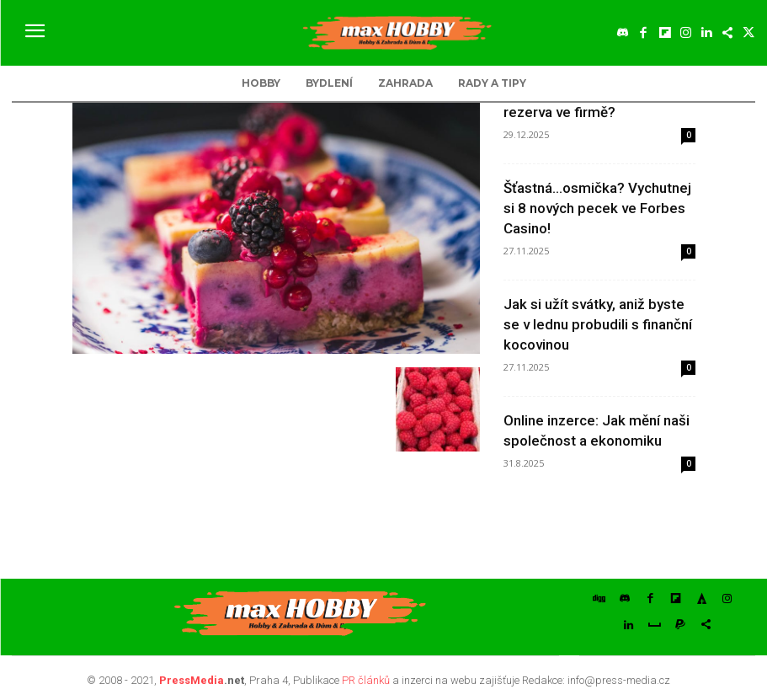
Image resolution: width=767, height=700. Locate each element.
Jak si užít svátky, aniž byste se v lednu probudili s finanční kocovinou (598, 324)
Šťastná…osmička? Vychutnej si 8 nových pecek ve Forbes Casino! (597, 208)
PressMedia (192, 675)
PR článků (366, 675)
